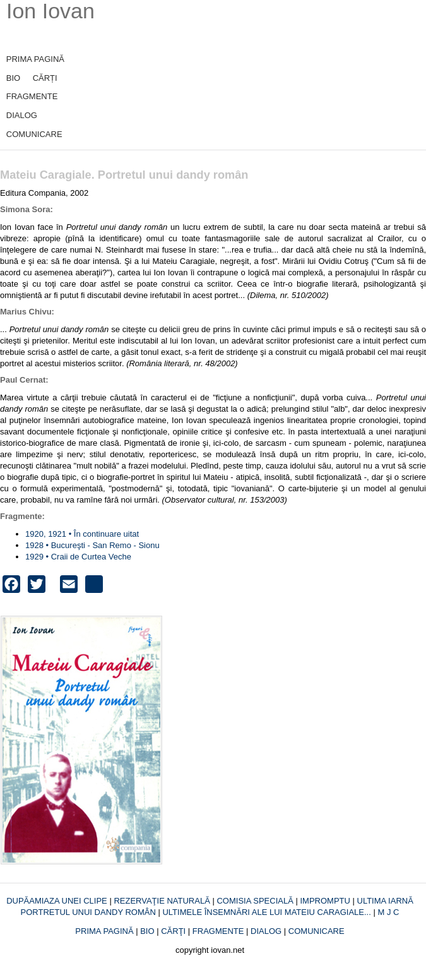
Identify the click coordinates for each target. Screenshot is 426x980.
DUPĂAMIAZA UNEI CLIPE (58, 901)
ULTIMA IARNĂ (385, 901)
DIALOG (22, 115)
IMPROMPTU (325, 901)
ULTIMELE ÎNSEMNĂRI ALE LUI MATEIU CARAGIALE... (268, 912)
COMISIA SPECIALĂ (256, 901)
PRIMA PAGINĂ (35, 59)
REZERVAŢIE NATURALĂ (163, 901)
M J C (388, 912)
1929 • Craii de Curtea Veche (78, 557)
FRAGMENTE (32, 96)
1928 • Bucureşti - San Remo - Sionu (92, 545)
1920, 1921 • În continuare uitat (82, 534)
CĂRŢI (173, 931)
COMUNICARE (34, 134)
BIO (13, 78)
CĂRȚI (45, 78)
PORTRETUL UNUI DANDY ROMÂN (90, 912)
